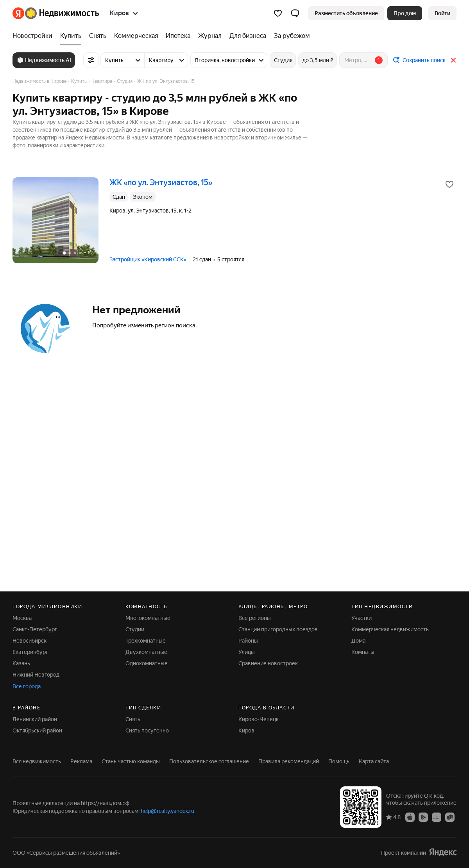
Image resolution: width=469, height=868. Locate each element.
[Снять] (98, 36)
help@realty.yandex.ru (167, 811)
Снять (133, 719)
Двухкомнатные (146, 652)
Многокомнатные (148, 618)
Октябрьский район (37, 730)
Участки (362, 618)
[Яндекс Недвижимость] (62, 13)
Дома (358, 641)
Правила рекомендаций (289, 761)
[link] (442, 13)
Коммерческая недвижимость (390, 629)
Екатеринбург (30, 652)
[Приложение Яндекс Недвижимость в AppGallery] (437, 817)
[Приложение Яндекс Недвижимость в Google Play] (423, 817)
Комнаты (363, 652)
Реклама (81, 761)
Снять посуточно (147, 730)
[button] (295, 13)
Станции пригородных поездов (278, 629)
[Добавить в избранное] (449, 184)
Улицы (247, 652)
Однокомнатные (147, 663)
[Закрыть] (453, 60)
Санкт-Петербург (35, 629)
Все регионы (255, 618)
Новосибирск (30, 641)
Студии (135, 629)
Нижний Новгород (36, 675)
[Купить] (71, 36)
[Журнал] (210, 36)
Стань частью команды (131, 761)
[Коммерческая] (136, 36)
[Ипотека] (178, 36)
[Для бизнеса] (248, 36)
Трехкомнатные (146, 641)
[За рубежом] (290, 36)
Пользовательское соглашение (209, 761)
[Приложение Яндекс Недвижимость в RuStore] (450, 817)
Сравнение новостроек (268, 663)
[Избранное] (278, 13)
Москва (22, 618)
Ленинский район (35, 719)
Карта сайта (374, 761)
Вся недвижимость (37, 761)
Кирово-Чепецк (259, 719)
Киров (246, 730)
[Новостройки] (34, 36)
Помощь (339, 761)
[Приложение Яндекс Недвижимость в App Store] (410, 817)
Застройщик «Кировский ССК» (148, 259)
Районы (248, 641)
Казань (21, 663)
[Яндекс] (18, 13)
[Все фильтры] (91, 60)
